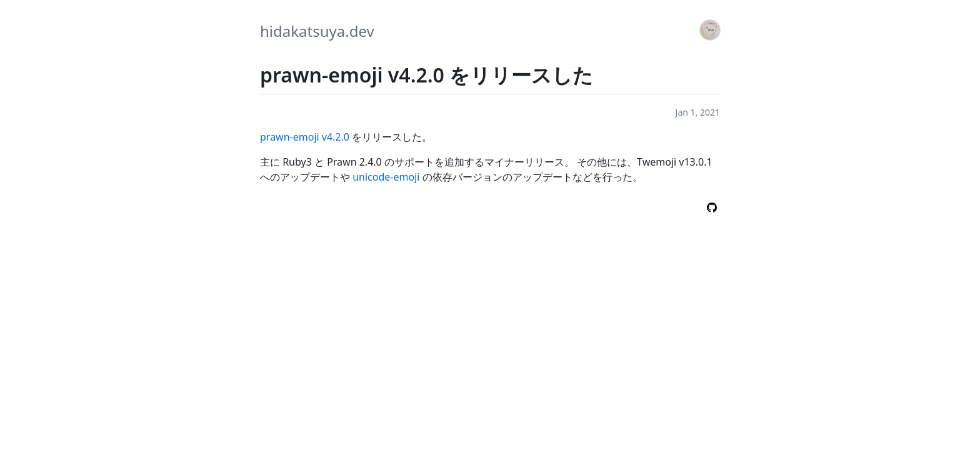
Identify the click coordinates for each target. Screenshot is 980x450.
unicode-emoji (386, 177)
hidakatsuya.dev (317, 31)
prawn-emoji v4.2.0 (305, 137)
